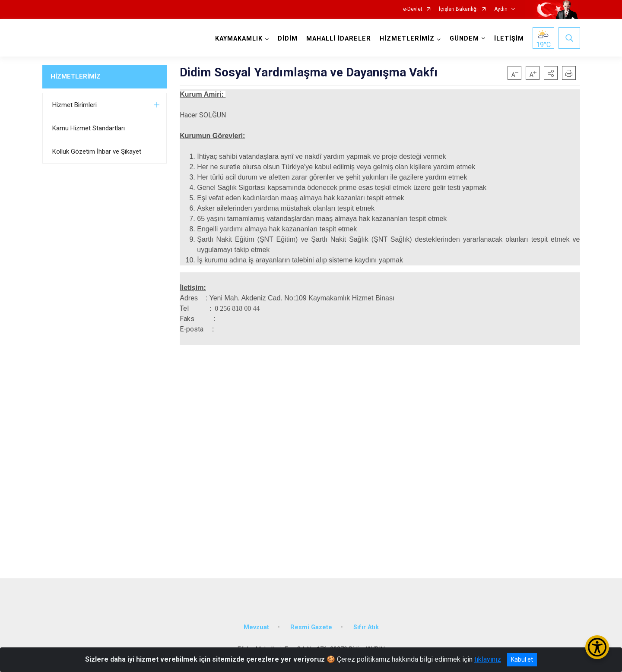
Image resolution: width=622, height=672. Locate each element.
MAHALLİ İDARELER (339, 39)
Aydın (501, 9)
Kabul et (522, 659)
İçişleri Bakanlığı (458, 9)
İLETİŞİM (509, 39)
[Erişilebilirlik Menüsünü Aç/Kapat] (597, 647)
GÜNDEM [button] (464, 39)
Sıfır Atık (366, 627)
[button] (551, 73)
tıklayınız (488, 659)
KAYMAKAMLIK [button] (239, 39)
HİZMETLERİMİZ (76, 76)
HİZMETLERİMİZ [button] (407, 39)
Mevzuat (256, 627)
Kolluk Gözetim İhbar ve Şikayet (97, 151)
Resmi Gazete (311, 627)
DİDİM (288, 39)
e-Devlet (413, 9)
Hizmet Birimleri (75, 105)
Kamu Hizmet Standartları (89, 128)
